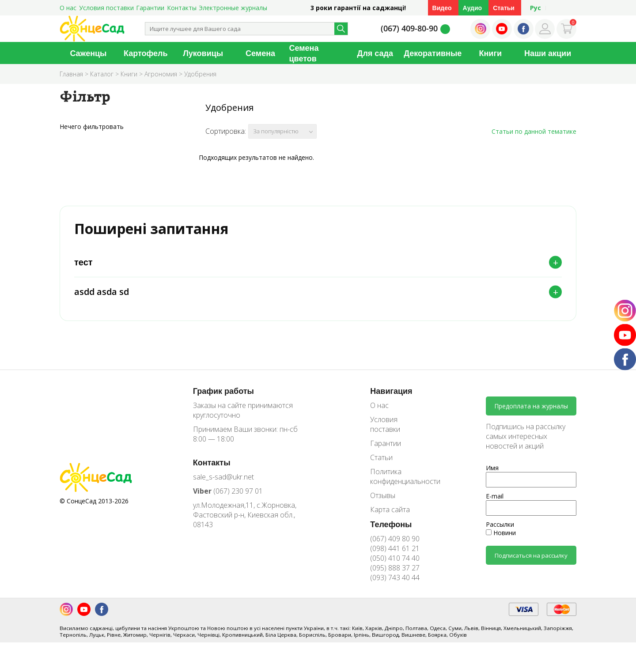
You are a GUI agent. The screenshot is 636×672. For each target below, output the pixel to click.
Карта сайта (390, 515)
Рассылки (500, 530)
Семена (260, 53)
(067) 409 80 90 (395, 544)
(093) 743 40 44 (395, 583)
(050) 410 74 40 (395, 563)
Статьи (504, 8)
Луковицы (203, 53)
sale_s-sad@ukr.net (223, 482)
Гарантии (150, 8)
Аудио (473, 8)
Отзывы (383, 501)
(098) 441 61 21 (395, 554)
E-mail (495, 502)
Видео (442, 8)
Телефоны (391, 529)
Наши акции (548, 53)
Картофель (146, 53)
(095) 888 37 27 (395, 573)
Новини (501, 538)
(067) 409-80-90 (409, 28)
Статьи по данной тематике (534, 131)
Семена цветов (304, 53)
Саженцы (88, 53)
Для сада (375, 53)
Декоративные (433, 53)
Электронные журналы (233, 8)
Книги (490, 53)
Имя (492, 474)
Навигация (391, 396)
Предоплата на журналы (531, 412)
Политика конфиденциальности (399, 482)
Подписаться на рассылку (531, 561)
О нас (68, 8)
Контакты (182, 8)
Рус (536, 8)
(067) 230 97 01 (228, 496)
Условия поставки (106, 8)
